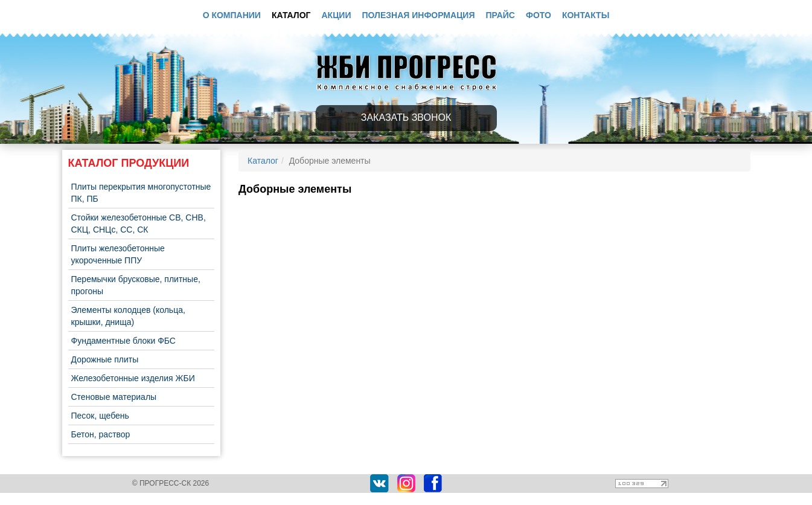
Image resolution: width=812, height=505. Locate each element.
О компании (232, 15)
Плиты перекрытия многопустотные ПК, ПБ (141, 193)
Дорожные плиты (105, 359)
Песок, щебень (100, 416)
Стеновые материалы (114, 397)
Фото (539, 15)
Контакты (586, 15)
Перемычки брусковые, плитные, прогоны (136, 285)
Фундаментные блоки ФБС (123, 341)
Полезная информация (419, 15)
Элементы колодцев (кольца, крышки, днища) (128, 316)
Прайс (500, 15)
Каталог (291, 15)
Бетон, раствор (101, 434)
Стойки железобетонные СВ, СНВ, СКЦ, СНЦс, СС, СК (139, 224)
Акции (336, 15)
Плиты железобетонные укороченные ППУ (118, 254)
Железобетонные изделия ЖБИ (133, 378)
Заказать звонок (406, 117)
